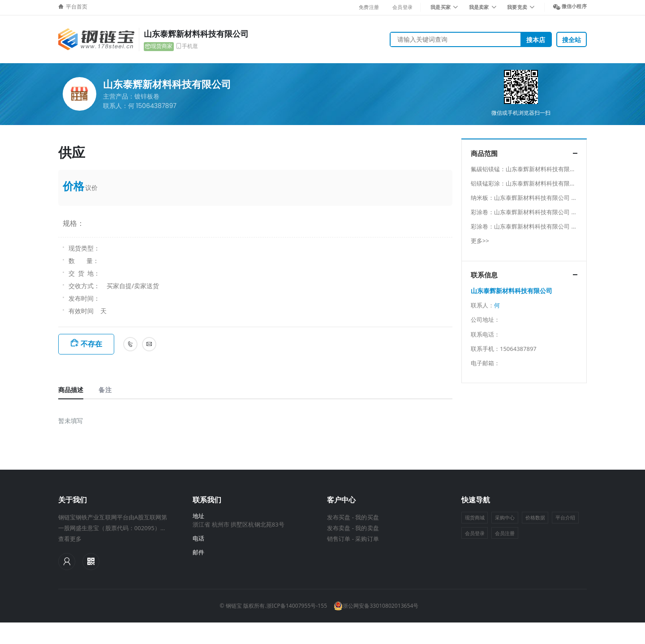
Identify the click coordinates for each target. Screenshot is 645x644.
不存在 (91, 344)
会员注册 (505, 533)
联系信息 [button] (484, 275)
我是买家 (441, 7)
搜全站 (572, 40)
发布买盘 (339, 517)
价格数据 (535, 517)
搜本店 (536, 40)
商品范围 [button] (484, 153)
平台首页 (77, 7)
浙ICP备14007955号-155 (297, 606)
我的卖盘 (367, 528)
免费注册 (369, 7)
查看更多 (70, 539)
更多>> (480, 241)
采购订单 (367, 539)
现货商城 (475, 517)
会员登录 (402, 7)
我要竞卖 (517, 7)
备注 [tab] (105, 390)
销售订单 (339, 539)
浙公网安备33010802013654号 (376, 606)
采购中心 (505, 517)
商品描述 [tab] (71, 390)
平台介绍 (565, 517)
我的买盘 (367, 517)
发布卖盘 (339, 528)
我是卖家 (479, 7)
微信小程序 (574, 6)
